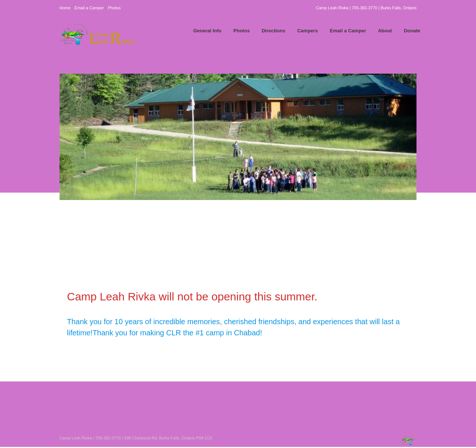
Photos (114, 8)
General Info (208, 31)
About (385, 31)
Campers (308, 31)
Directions (274, 31)
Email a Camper (89, 8)
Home (65, 8)
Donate (412, 31)
